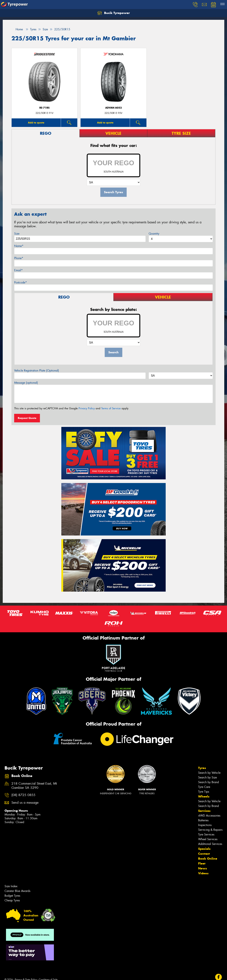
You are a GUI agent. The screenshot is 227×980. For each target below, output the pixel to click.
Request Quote (27, 418)
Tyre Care (204, 787)
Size (17, 234)
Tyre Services (206, 834)
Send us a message (25, 803)
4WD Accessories (209, 816)
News (203, 868)
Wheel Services (208, 839)
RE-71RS (44, 108)
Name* (19, 246)
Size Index (11, 886)
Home (17, 29)
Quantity (154, 234)
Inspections (205, 825)
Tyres (202, 768)
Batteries (203, 820)
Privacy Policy (87, 408)
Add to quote (36, 123)
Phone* (19, 258)
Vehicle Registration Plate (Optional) (37, 371)
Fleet (202, 863)
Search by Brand (208, 782)
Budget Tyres (12, 896)
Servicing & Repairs (210, 830)
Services (204, 811)
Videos (203, 873)
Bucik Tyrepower (114, 13)
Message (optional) (26, 383)
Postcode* (21, 282)
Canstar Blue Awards (17, 891)
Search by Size (207, 777)
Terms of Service (111, 408)
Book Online (208, 859)
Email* (18, 270)
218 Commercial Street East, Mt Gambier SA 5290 (34, 786)
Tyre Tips (204, 792)
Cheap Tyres (12, 900)
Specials (204, 849)
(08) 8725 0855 (23, 795)
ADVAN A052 (113, 108)
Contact (204, 854)
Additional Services (210, 844)
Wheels (204, 796)
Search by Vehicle (209, 773)
